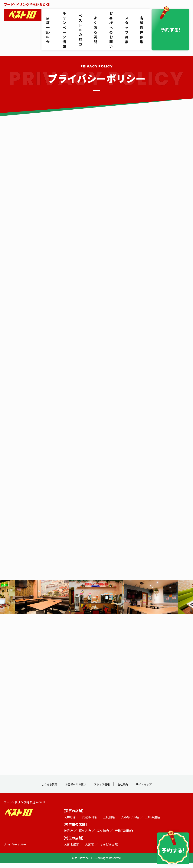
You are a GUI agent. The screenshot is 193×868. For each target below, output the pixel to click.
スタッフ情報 (103, 789)
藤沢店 (68, 836)
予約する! (173, 16)
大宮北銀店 (71, 849)
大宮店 (89, 849)
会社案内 (128, 789)
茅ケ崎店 (103, 836)
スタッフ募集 (129, 16)
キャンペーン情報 (65, 16)
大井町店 (70, 822)
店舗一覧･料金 (49, 16)
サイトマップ (153, 789)
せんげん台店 (109, 849)
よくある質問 (98, 16)
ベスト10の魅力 (82, 16)
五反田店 (109, 822)
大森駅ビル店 (130, 822)
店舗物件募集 (144, 16)
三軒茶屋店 (153, 822)
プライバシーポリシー (17, 849)
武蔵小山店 (89, 822)
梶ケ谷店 (85, 836)
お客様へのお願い (113, 16)
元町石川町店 (124, 836)
